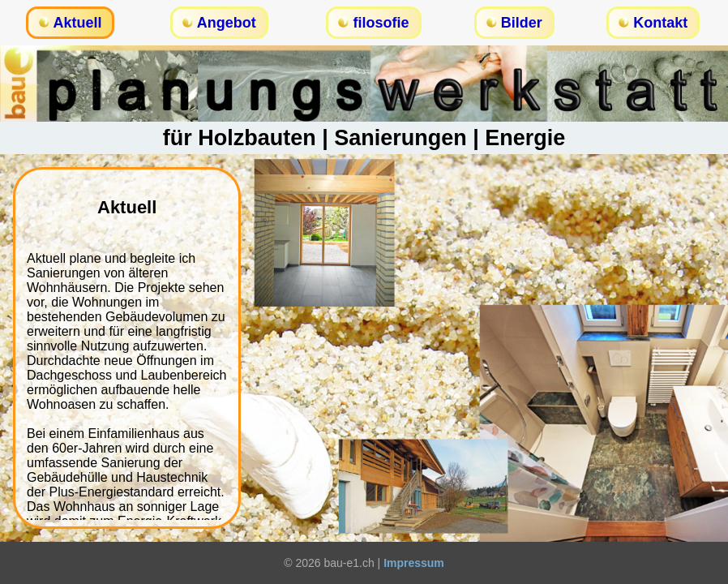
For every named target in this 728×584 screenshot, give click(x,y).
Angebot (227, 23)
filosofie (381, 23)
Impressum (414, 563)
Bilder (522, 23)
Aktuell (78, 23)
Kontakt (660, 23)
